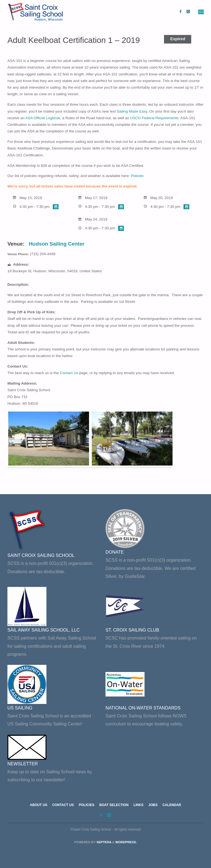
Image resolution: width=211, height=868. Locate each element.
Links (138, 805)
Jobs (153, 805)
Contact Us (69, 373)
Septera (103, 842)
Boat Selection (114, 805)
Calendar (172, 805)
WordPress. (126, 842)
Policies (137, 176)
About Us (39, 805)
